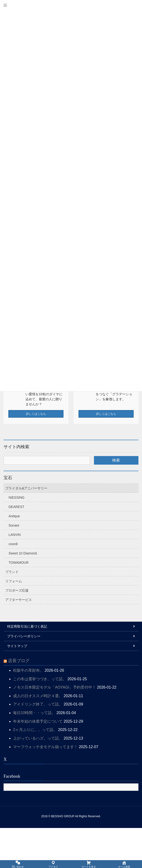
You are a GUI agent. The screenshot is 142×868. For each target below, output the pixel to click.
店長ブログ (19, 701)
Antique (14, 556)
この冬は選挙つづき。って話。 (40, 719)
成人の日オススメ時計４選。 (38, 736)
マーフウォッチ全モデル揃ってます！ (45, 787)
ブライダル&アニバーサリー (26, 528)
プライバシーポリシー (24, 676)
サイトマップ (17, 686)
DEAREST (16, 547)
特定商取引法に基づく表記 (27, 666)
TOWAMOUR (19, 603)
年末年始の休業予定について (38, 761)
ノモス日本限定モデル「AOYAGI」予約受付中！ (54, 727)
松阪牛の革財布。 (28, 710)
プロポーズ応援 (17, 630)
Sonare (14, 565)
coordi (13, 584)
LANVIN (15, 575)
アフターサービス (19, 640)
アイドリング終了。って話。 (38, 744)
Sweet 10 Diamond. (23, 593)
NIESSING (17, 538)
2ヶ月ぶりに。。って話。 (35, 770)
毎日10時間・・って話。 (34, 753)
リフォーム (14, 621)
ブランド (12, 612)
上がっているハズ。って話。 (38, 778)
